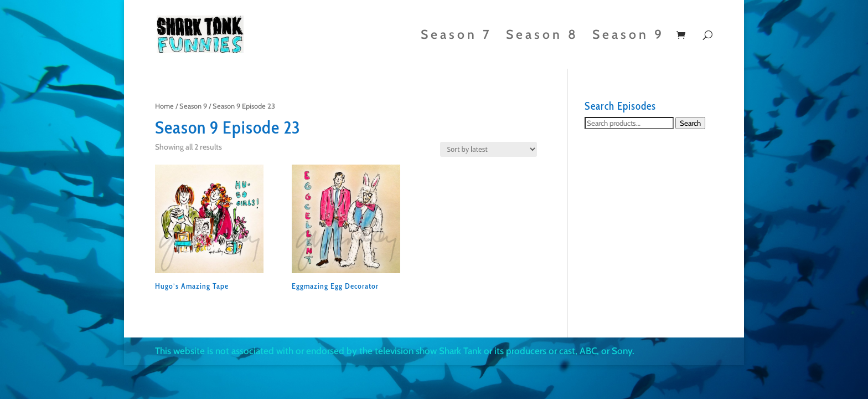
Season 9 (628, 36)
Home (164, 106)
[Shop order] (489, 149)
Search (690, 123)
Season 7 (456, 36)
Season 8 (542, 36)
